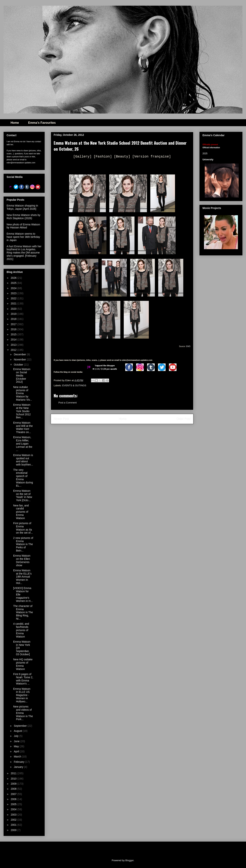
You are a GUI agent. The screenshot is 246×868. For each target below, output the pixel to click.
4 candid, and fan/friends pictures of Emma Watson (21, 630)
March (18, 757)
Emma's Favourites (42, 123)
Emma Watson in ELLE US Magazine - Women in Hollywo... (22, 695)
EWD (188, 346)
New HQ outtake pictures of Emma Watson (23, 664)
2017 (14, 324)
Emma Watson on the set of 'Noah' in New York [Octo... (23, 495)
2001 (14, 825)
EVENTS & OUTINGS (74, 385)
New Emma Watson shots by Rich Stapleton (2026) (23, 217)
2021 (14, 303)
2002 (14, 820)
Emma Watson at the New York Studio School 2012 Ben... (22, 411)
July (16, 736)
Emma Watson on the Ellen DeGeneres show (22, 560)
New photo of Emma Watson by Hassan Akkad (23, 226)
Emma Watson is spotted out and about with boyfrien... (23, 460)
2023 (14, 293)
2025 (14, 283)
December (20, 354)
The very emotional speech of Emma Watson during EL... (23, 478)
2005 (14, 804)
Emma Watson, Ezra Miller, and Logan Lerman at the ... (23, 444)
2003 (14, 815)
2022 (14, 298)
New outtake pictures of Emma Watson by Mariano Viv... (23, 393)
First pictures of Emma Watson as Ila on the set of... (23, 528)
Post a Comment (68, 403)
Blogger (129, 860)
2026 (14, 278)
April (17, 751)
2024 (14, 288)
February (19, 762)
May (17, 746)
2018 (14, 319)
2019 (14, 314)
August (18, 731)
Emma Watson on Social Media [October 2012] (22, 375)
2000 (14, 830)
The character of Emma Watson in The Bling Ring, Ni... (23, 612)
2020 (14, 309)
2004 (14, 809)
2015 (14, 334)
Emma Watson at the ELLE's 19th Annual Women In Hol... (22, 577)
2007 (14, 794)
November (20, 359)
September (21, 726)
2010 (14, 779)
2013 (14, 345)
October (19, 365)
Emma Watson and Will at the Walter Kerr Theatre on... (23, 427)
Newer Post (61, 419)
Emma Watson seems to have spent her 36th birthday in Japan (23, 237)
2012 (14, 350)
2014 (14, 340)
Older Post (183, 419)
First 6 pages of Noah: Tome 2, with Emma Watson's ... (23, 679)
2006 (14, 799)
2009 (14, 784)
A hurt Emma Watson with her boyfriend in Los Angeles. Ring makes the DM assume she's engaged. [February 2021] (24, 253)
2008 (14, 789)
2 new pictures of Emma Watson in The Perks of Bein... (23, 544)
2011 (14, 773)
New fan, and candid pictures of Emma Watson (21, 512)
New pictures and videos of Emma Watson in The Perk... (23, 713)
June (17, 741)
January (19, 767)
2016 (14, 329)
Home (15, 123)
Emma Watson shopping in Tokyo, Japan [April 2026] (22, 207)
